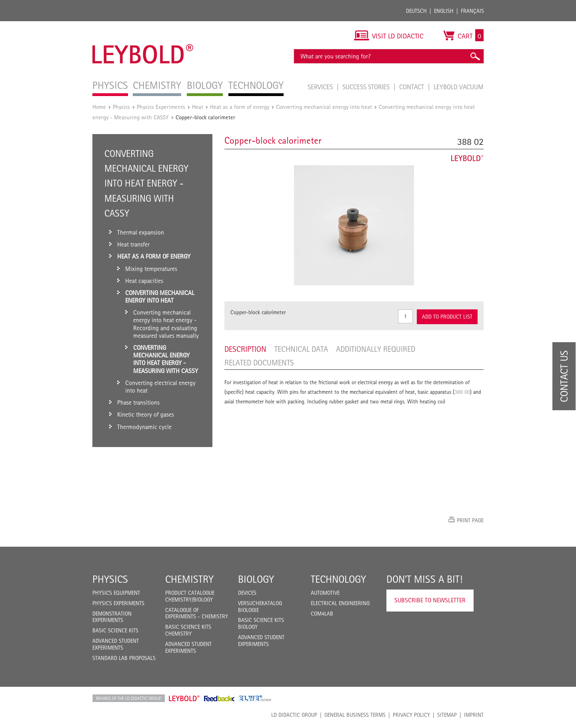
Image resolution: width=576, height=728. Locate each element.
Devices (247, 593)
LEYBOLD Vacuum (459, 87)
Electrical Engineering (340, 603)
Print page (470, 520)
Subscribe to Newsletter (430, 600)
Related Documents (259, 363)
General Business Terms (355, 715)
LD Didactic (129, 698)
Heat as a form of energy (240, 107)
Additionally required (376, 349)
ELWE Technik (255, 698)
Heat (198, 107)
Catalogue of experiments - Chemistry (197, 613)
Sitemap (447, 715)
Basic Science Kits (115, 630)
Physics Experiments (161, 107)
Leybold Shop (184, 698)
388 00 (462, 392)
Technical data (301, 349)
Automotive (325, 593)
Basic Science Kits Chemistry (188, 630)
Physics (121, 107)
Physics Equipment (116, 593)
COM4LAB (322, 614)
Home (99, 107)
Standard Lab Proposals (124, 658)
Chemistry (189, 579)
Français (472, 11)
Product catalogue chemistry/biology (190, 596)
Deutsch (416, 11)
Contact (412, 87)
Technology (338, 579)
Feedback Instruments (219, 698)
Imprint (474, 715)
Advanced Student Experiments (116, 644)
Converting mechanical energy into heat (324, 107)
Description (245, 349)
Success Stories (367, 87)
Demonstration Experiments (112, 617)
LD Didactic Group (294, 715)
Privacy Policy (411, 715)
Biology (256, 579)
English (444, 11)
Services (321, 87)
